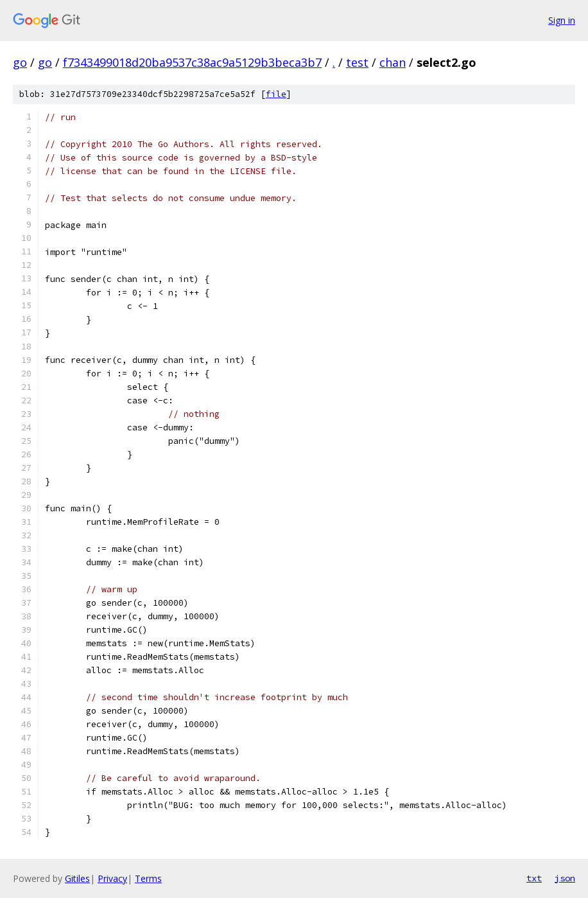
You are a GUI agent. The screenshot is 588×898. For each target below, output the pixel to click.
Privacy (112, 878)
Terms (148, 878)
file (276, 94)
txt (534, 878)
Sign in (562, 20)
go (20, 62)
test (357, 62)
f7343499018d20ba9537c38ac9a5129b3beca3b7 (192, 62)
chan (393, 62)
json (565, 878)
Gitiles (77, 878)
